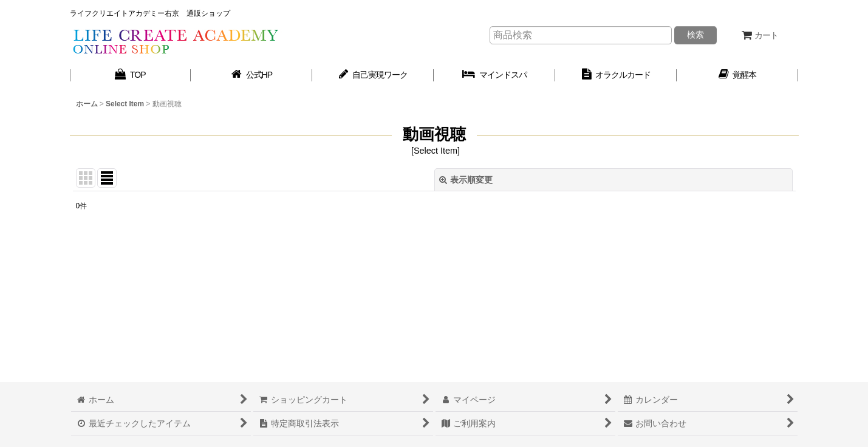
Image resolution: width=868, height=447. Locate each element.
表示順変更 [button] (466, 180)
